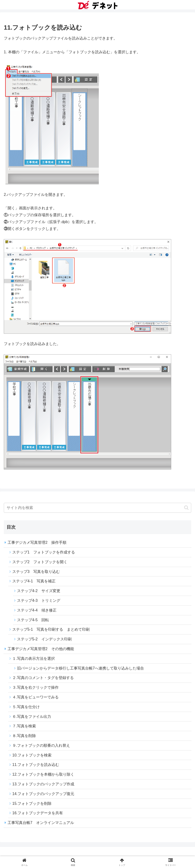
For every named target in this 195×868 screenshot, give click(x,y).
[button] (186, 508)
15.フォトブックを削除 (32, 803)
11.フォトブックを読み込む (36, 765)
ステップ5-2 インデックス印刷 (44, 639)
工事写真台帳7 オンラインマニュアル (41, 823)
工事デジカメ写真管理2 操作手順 (37, 542)
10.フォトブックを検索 (32, 755)
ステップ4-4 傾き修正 (37, 610)
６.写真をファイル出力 (32, 717)
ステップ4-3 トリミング (39, 600)
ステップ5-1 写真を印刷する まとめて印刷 (51, 629)
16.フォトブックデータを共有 (38, 813)
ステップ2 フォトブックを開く (40, 562)
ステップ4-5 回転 (33, 620)
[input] (97, 508)
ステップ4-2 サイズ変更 (39, 591)
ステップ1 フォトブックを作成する (44, 552)
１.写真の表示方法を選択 (34, 659)
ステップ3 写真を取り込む (36, 572)
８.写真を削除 (24, 736)
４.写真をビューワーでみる (35, 697)
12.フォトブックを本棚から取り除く (43, 774)
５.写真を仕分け (26, 707)
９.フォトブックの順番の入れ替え (41, 745)
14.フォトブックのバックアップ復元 (43, 794)
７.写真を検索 (24, 726)
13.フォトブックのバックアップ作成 (43, 784)
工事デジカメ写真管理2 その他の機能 (41, 649)
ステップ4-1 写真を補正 (34, 581)
